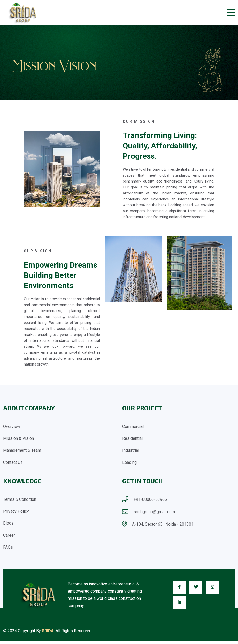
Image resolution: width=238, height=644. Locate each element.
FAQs (8, 550)
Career (9, 538)
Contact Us (13, 464)
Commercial (133, 426)
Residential (132, 439)
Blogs (8, 525)
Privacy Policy (16, 513)
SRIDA (48, 634)
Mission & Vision (18, 439)
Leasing (129, 464)
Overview (12, 426)
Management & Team (22, 451)
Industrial (131, 451)
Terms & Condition (20, 501)
